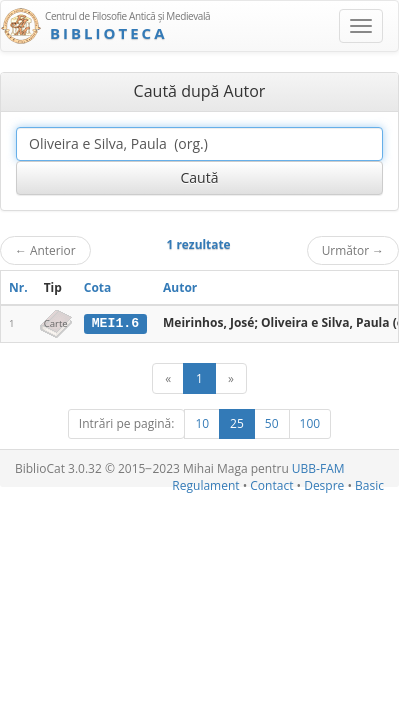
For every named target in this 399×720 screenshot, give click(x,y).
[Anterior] (168, 378)
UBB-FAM (318, 468)
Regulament (205, 485)
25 (237, 423)
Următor (353, 250)
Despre (324, 485)
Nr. (18, 287)
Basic (369, 485)
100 (310, 423)
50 (272, 423)
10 (202, 423)
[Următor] (231, 378)
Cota (98, 287)
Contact (271, 485)
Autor (180, 287)
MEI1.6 (115, 323)
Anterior (45, 250)
